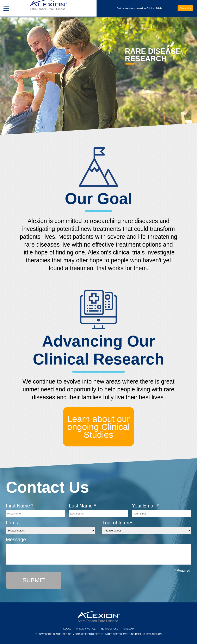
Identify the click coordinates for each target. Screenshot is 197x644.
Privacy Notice (86, 629)
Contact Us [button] (185, 8)
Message (16, 539)
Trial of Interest (118, 523)
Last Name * (82, 506)
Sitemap (129, 629)
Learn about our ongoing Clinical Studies (98, 427)
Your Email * (145, 506)
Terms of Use (109, 629)
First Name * (20, 506)
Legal (67, 629)
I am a (13, 523)
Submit (34, 580)
